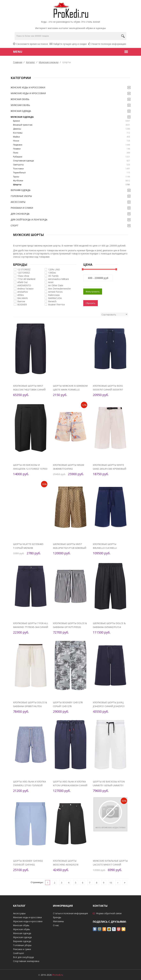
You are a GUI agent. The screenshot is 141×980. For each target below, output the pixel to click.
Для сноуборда (20, 214)
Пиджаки (72, 145)
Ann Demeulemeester (59, 288)
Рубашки (72, 157)
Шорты (72, 185)
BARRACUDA (55, 298)
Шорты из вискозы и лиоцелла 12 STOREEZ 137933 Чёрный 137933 (30, 469)
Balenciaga (54, 295)
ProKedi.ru (58, 975)
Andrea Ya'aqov (25, 288)
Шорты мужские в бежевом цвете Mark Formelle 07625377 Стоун (70, 390)
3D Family (53, 276)
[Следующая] (118, 883)
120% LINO (54, 269)
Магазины (58, 921)
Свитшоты (72, 165)
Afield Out (22, 282)
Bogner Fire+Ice (56, 304)
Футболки (72, 181)
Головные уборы (21, 196)
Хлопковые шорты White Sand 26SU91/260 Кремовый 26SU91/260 (109, 469)
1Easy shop (23, 276)
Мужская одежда (22, 117)
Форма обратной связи (109, 913)
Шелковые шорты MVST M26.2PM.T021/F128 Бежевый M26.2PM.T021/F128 (70, 548)
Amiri (51, 282)
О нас (56, 925)
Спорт (15, 225)
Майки (72, 137)
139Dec (52, 272)
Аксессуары (18, 202)
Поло (72, 153)
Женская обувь (20, 99)
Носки (72, 141)
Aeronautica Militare (59, 279)
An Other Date (56, 285)
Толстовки (72, 169)
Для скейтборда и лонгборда (29, 220)
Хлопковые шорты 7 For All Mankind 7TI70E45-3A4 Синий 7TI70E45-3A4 (31, 627)
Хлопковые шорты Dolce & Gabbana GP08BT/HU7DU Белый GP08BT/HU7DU (30, 706)
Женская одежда (21, 111)
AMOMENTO (24, 285)
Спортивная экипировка (26, 961)
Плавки (72, 149)
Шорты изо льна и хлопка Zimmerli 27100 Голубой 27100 (30, 785)
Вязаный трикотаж (72, 125)
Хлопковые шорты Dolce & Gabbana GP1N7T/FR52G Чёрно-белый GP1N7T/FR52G (70, 627)
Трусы (72, 177)
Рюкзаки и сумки (22, 208)
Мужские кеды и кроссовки (28, 93)
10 (111, 883)
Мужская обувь (20, 105)
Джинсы (72, 129)
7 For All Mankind (26, 279)
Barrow (21, 301)
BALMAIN (22, 298)
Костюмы (72, 133)
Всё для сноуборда (23, 957)
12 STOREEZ (24, 269)
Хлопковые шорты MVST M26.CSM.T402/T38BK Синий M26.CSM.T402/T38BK (29, 390)
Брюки (72, 121)
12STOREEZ (24, 272)
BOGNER (22, 304)
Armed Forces (55, 292)
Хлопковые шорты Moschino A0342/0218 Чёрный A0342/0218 (66, 865)
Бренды (57, 917)
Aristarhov (23, 292)
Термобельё (72, 173)
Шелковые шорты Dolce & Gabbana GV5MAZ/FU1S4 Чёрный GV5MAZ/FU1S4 (109, 627)
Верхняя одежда (21, 190)
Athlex (21, 295)
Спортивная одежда (72, 161)
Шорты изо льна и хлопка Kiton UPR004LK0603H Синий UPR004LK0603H (70, 785)
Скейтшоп (19, 953)
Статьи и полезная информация (70, 913)
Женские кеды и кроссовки (28, 87)
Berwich (52, 301)
